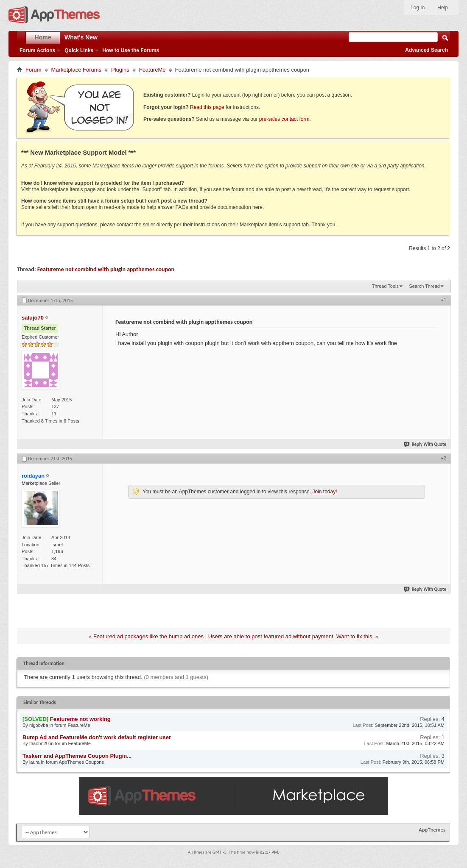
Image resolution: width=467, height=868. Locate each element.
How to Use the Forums (131, 50)
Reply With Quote (425, 444)
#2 (444, 458)
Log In (418, 8)
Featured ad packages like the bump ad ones (148, 636)
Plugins (120, 70)
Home (43, 37)
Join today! (324, 492)
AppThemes (432, 830)
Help (443, 8)
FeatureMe (152, 70)
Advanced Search (426, 50)
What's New (81, 37)
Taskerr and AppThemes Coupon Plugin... (77, 756)
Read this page (207, 107)
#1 (444, 300)
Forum (34, 70)
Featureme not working (80, 719)
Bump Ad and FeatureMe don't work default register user (97, 737)
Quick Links (79, 50)
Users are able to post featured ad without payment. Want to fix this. (291, 636)
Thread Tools (385, 286)
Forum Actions (37, 50)
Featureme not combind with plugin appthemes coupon (106, 269)
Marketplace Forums (76, 70)
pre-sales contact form (284, 119)
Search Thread (424, 286)
